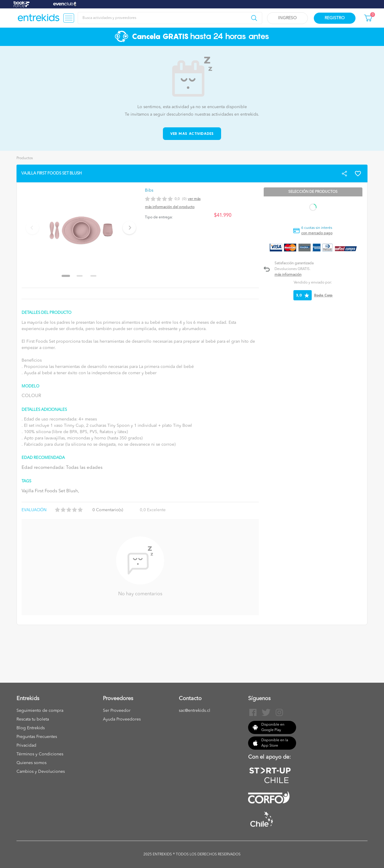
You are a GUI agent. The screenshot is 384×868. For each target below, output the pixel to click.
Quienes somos (31, 763)
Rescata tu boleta (33, 719)
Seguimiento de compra (40, 711)
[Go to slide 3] (94, 276)
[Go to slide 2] (80, 276)
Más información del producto (170, 207)
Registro (335, 18)
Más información (288, 275)
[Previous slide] (32, 228)
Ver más (194, 199)
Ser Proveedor (117, 711)
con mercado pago (317, 233)
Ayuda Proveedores (122, 719)
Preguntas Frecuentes (37, 737)
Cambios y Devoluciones (41, 772)
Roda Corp (323, 295)
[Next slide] (129, 228)
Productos (25, 158)
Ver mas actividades (192, 134)
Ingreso (287, 18)
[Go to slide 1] (66, 276)
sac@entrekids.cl (195, 711)
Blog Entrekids (31, 728)
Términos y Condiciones (40, 754)
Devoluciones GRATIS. (292, 269)
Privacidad (26, 745)
